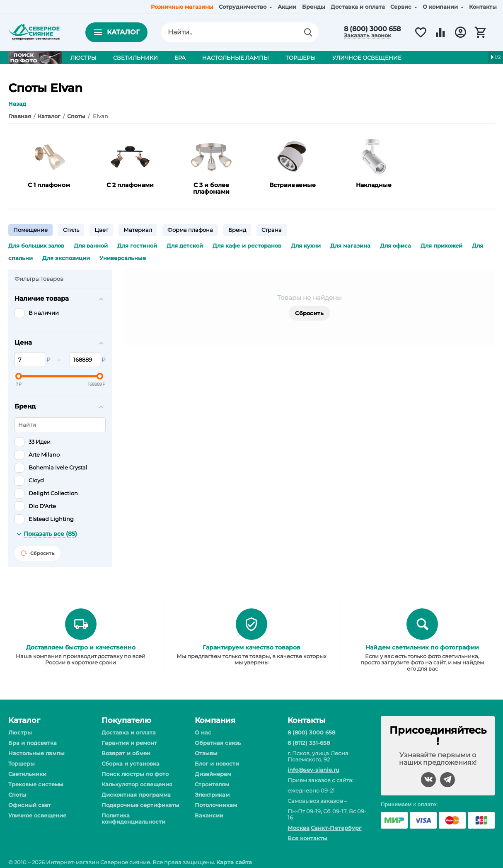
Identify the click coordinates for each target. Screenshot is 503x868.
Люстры (20, 732)
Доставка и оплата (358, 7)
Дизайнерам (213, 774)
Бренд (237, 230)
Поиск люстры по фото (135, 774)
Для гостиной (137, 246)
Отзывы (206, 753)
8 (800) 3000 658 (372, 29)
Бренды (314, 7)
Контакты (483, 7)
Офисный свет (30, 805)
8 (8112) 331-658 (309, 743)
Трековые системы (36, 784)
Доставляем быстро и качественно (81, 647)
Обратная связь (218, 743)
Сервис (402, 7)
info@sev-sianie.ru (313, 770)
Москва (299, 828)
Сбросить (309, 313)
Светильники (27, 774)
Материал (138, 230)
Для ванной (91, 246)
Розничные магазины (182, 7)
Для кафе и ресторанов (247, 246)
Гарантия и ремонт (129, 743)
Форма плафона (190, 230)
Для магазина (350, 246)
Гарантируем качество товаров (251, 647)
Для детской (185, 246)
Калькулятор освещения (137, 784)
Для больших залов (36, 246)
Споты (17, 795)
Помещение (30, 230)
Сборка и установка (131, 763)
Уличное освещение (37, 815)
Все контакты (307, 838)
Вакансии (209, 815)
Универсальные (123, 258)
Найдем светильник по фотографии (422, 647)
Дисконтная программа (136, 795)
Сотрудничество (243, 7)
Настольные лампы (36, 753)
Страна (272, 230)
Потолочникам (216, 805)
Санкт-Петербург (336, 828)
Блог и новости (217, 763)
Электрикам (212, 795)
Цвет (101, 230)
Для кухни (306, 246)
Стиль (71, 230)
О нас (203, 732)
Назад (17, 104)
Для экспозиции (66, 258)
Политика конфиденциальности (133, 818)
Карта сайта (234, 862)
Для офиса (395, 246)
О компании (441, 7)
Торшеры (22, 763)
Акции (287, 7)
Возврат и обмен (126, 753)
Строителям (212, 784)
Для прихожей (441, 246)
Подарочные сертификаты (140, 805)
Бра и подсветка (33, 743)
